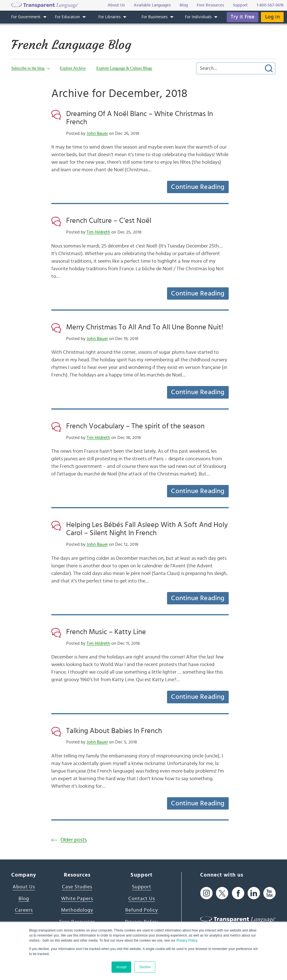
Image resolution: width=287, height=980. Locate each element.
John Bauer (97, 133)
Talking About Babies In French (114, 731)
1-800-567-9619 (270, 5)
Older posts (74, 840)
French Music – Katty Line (106, 632)
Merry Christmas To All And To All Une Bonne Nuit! (145, 327)
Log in (272, 17)
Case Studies (77, 887)
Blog (24, 899)
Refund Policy (142, 910)
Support (142, 887)
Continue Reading (198, 187)
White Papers (77, 899)
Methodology (77, 910)
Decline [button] (145, 967)
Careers (24, 910)
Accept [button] (121, 967)
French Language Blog (74, 45)
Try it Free (242, 17)
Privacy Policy (187, 940)
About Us (24, 887)
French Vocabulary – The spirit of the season (135, 426)
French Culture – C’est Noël (109, 221)
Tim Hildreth (98, 232)
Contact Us (142, 899)
